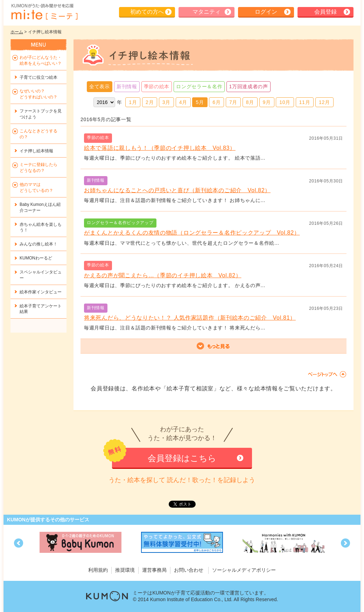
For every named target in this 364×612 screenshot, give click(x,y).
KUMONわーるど (36, 258)
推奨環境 (125, 570)
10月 (285, 102)
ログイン (266, 12)
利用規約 (98, 570)
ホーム (17, 32)
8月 (250, 102)
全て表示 (100, 86)
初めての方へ (147, 12)
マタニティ (206, 12)
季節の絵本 (157, 86)
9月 (267, 102)
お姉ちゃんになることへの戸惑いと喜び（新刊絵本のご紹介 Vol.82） (177, 190)
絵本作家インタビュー (41, 292)
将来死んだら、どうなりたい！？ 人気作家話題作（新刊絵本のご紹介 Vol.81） (190, 318)
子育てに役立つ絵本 (38, 77)
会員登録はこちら (182, 458)
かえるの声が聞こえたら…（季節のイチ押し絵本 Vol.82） (163, 275)
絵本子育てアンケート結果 (41, 309)
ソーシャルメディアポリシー (244, 570)
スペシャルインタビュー (41, 275)
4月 (183, 102)
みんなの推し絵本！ (38, 244)
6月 (216, 102)
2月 (150, 102)
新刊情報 (127, 86)
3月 (166, 102)
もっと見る (213, 346)
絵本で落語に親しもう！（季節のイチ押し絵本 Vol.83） (160, 148)
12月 (324, 102)
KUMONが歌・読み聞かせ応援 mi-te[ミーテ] (44, 12)
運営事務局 (154, 570)
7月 (233, 102)
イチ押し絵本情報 (36, 151)
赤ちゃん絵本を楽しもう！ (41, 227)
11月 (305, 102)
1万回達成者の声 (248, 86)
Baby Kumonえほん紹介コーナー (40, 207)
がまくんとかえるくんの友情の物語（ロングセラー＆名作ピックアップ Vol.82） (192, 233)
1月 (133, 102)
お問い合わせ (189, 570)
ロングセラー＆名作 (199, 86)
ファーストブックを (41, 114)
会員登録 (325, 12)
